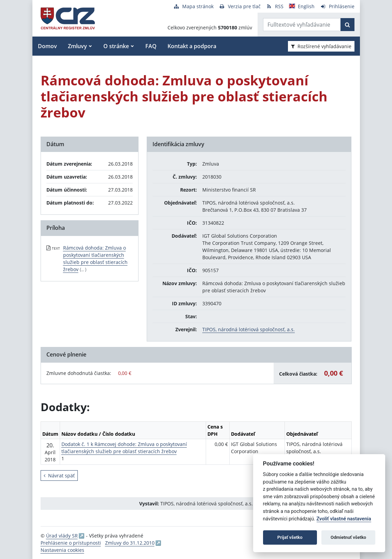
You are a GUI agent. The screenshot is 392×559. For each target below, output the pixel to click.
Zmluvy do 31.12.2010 (130, 543)
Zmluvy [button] (77, 46)
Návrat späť (59, 476)
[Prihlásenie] (337, 6)
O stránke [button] (116, 46)
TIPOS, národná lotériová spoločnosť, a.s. (249, 329)
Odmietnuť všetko (348, 537)
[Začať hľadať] (347, 25)
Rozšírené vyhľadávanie (321, 46)
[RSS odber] (275, 6)
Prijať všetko (290, 537)
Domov (47, 46)
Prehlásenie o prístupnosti (71, 543)
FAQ (151, 46)
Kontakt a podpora (192, 46)
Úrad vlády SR (62, 536)
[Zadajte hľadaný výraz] (302, 25)
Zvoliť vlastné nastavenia (344, 519)
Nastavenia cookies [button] (62, 550)
